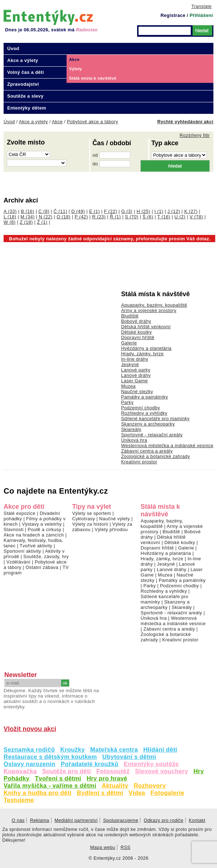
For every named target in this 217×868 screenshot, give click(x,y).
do (95, 164)
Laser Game (134, 381)
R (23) (99, 217)
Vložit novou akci (30, 729)
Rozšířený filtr (195, 135)
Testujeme (19, 800)
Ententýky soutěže (151, 764)
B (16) (28, 211)
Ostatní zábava (42, 567)
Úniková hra (134, 440)
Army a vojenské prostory (149, 310)
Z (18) (26, 222)
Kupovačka (20, 771)
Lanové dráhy (136, 375)
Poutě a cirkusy (44, 529)
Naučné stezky (137, 391)
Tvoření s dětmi (58, 778)
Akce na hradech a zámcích (34, 535)
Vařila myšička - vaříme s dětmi (50, 786)
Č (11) (60, 211)
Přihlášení (201, 15)
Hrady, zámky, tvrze (142, 354)
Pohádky (17, 778)
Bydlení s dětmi (100, 793)
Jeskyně (130, 364)
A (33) (10, 211)
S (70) (132, 217)
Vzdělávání (19, 562)
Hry (199, 771)
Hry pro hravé (107, 778)
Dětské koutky (136, 332)
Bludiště (130, 316)
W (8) (10, 222)
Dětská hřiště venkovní (146, 327)
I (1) (159, 211)
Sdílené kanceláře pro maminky (155, 419)
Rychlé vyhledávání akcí (185, 122)
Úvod (13, 48)
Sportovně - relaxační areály (152, 435)
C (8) (44, 211)
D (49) (78, 211)
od (95, 155)
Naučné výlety (115, 519)
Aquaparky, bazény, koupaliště (154, 305)
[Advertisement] (58, 301)
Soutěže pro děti (66, 771)
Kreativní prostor (139, 462)
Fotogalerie (167, 793)
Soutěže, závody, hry (46, 557)
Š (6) (148, 217)
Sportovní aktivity (22, 551)
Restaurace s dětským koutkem (50, 757)
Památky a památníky (144, 397)
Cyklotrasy (83, 519)
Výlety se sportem (91, 513)
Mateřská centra (114, 750)
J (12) (174, 211)
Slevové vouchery (162, 771)
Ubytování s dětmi (129, 757)
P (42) (81, 217)
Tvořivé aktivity (36, 546)
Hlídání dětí (160, 750)
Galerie (129, 343)
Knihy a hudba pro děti (38, 793)
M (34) (28, 217)
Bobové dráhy (136, 321)
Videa (137, 793)
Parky (127, 402)
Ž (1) (42, 222)
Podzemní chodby (140, 408)
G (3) (127, 211)
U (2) (180, 217)
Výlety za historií (90, 524)
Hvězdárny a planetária (146, 348)
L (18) (10, 217)
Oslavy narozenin (30, 764)
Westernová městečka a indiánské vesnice (167, 446)
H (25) (144, 211)
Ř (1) (115, 217)
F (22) (110, 211)
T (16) (164, 217)
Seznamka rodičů (29, 750)
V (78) (196, 217)
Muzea (128, 386)
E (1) (95, 211)
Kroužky (73, 750)
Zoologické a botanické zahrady (155, 456)
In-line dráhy (134, 359)
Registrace (173, 15)
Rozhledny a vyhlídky (144, 413)
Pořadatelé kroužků (90, 764)
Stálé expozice (20, 513)
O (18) (64, 217)
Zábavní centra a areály (147, 451)
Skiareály (131, 429)
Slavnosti (13, 529)
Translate (202, 6)
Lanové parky (135, 370)
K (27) (191, 211)
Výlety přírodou (111, 529)
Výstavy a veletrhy (42, 524)
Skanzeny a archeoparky (148, 424)
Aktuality (115, 786)
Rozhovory (150, 786)
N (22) (46, 217)
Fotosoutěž (113, 771)
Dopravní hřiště (138, 337)
